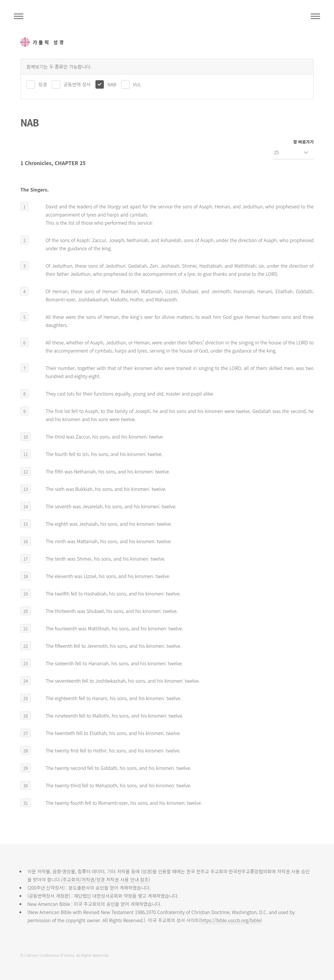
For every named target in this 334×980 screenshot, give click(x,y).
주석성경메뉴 (19, 16)
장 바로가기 (303, 142)
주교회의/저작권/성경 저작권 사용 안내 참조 (106, 879)
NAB (112, 84)
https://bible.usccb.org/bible (230, 920)
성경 (43, 84)
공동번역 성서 (77, 84)
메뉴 (315, 16)
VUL (137, 84)
